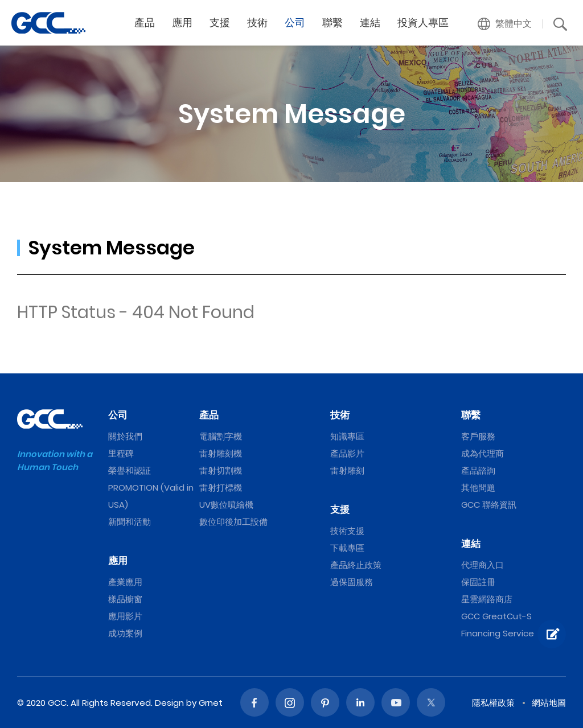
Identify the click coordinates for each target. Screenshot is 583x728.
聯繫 (471, 415)
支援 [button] (220, 22)
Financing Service (498, 633)
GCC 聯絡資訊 (489, 505)
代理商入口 (483, 565)
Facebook (254, 702)
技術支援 (347, 531)
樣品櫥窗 (125, 599)
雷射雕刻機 (221, 453)
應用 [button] (182, 22)
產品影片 (347, 453)
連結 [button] (370, 22)
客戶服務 (478, 436)
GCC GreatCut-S (496, 616)
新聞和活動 (130, 522)
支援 (340, 509)
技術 (340, 415)
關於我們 (125, 436)
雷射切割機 (221, 470)
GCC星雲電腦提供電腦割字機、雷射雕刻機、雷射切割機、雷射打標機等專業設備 (48, 23)
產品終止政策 (356, 565)
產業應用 (125, 582)
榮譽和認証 (130, 470)
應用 (118, 561)
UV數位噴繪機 (226, 505)
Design (169, 703)
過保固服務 (352, 582)
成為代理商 (483, 453)
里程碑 (121, 453)
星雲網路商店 (487, 599)
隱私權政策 (493, 703)
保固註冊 (478, 582)
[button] (505, 24)
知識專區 (347, 436)
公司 (118, 415)
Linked (360, 702)
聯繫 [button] (332, 22)
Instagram (290, 702)
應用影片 (125, 616)
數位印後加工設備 (233, 522)
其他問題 (478, 488)
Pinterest (325, 702)
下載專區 (347, 548)
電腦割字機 (221, 436)
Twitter (431, 702)
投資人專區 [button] (423, 22)
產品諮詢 (478, 470)
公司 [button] (295, 22)
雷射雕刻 (347, 470)
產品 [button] (145, 22)
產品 (209, 415)
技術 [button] (257, 22)
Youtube (396, 702)
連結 (471, 544)
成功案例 (125, 633)
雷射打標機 (221, 488)
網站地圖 (549, 703)
